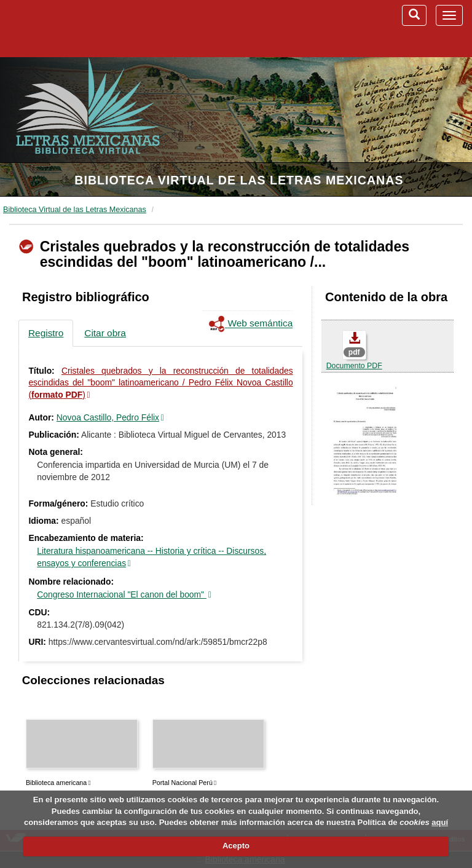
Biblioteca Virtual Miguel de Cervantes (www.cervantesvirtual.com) (74, 28)
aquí (440, 822)
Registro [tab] (46, 333)
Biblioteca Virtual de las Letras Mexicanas (239, 180)
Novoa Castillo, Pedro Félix (108, 417)
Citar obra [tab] (105, 333)
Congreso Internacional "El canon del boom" (122, 594)
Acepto (236, 846)
